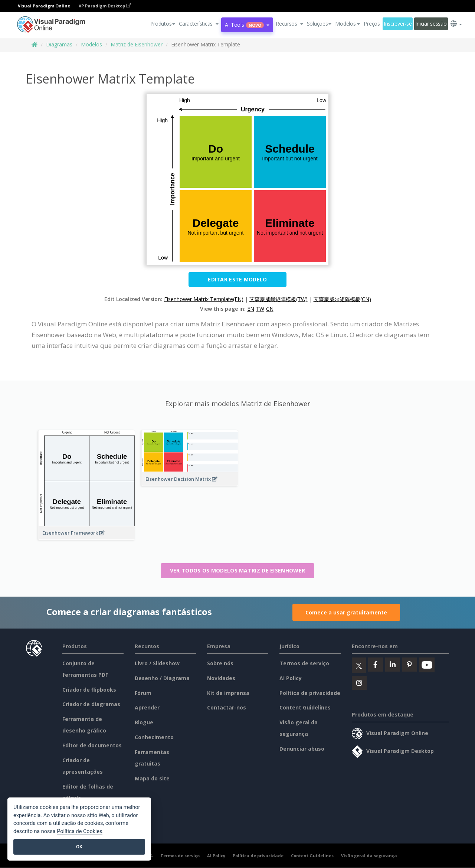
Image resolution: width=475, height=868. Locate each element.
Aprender (147, 707)
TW (260, 309)
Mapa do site (152, 778)
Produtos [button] (163, 24)
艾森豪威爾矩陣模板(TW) (279, 299)
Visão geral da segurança (369, 856)
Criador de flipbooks (89, 690)
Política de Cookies (79, 831)
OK (79, 847)
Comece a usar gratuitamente (346, 612)
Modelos (91, 44)
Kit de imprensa (228, 693)
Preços (372, 24)
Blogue (144, 722)
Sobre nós (220, 663)
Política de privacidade (310, 693)
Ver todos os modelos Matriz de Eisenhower (237, 570)
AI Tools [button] (247, 25)
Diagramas (59, 44)
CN (270, 309)
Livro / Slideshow (157, 663)
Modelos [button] (348, 24)
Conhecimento (154, 737)
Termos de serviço (304, 663)
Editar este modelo (237, 279)
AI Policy (291, 678)
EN (251, 309)
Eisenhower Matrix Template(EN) (204, 299)
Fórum (143, 693)
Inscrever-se (398, 24)
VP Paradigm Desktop (105, 6)
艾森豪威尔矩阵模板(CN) (342, 299)
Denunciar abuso (302, 749)
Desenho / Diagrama (162, 678)
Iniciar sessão (431, 24)
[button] (199, 24)
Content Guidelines (305, 707)
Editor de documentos (92, 745)
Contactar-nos (227, 707)
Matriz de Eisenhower (137, 44)
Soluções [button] (319, 24)
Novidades (221, 678)
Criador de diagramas (91, 704)
